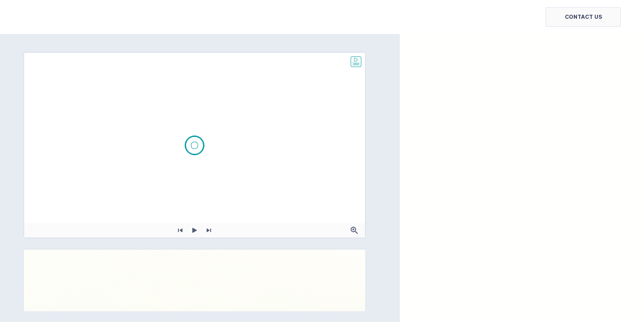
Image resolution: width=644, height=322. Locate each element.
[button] (583, 17)
